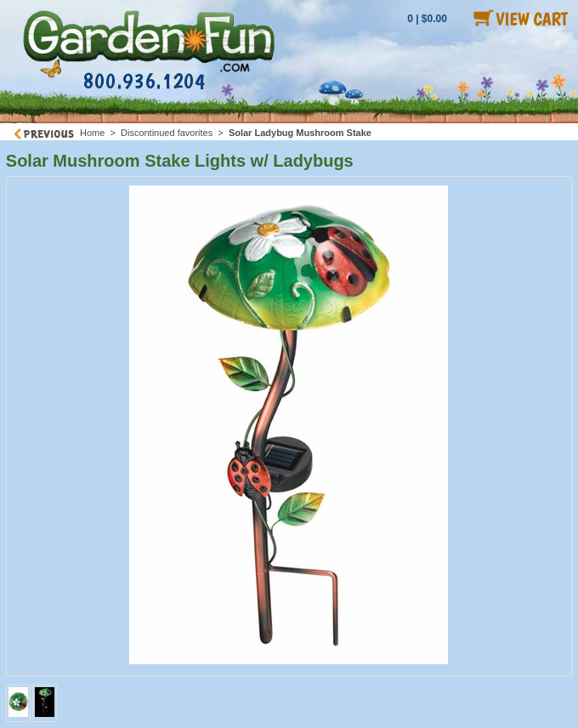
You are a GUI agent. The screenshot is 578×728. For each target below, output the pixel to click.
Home (92, 133)
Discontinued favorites (167, 133)
